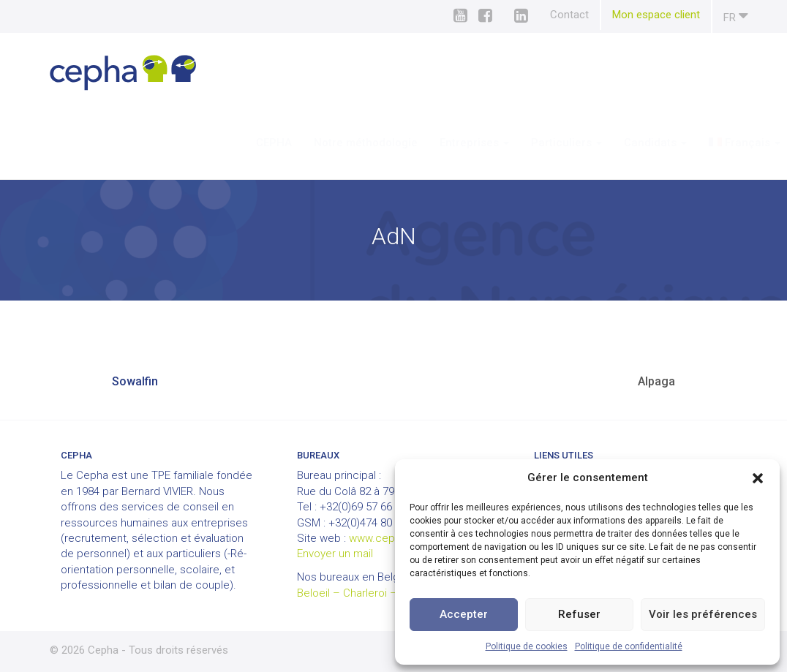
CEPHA (231, 143)
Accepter (464, 614)
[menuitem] (702, 143)
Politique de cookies (527, 646)
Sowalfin (135, 381)
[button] (758, 478)
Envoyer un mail (335, 554)
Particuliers (523, 143)
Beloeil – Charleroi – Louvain (367, 593)
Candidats (612, 143)
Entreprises (431, 143)
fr (736, 16)
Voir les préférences (703, 614)
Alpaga (656, 381)
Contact (569, 15)
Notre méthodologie (323, 143)
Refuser (579, 614)
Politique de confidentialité (629, 646)
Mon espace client (656, 15)
